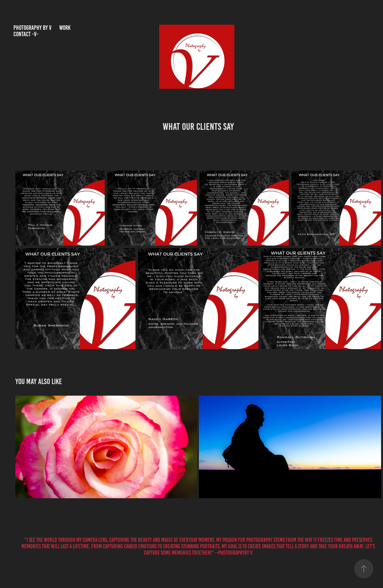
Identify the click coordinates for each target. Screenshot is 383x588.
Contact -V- (26, 34)
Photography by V (33, 28)
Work (65, 28)
